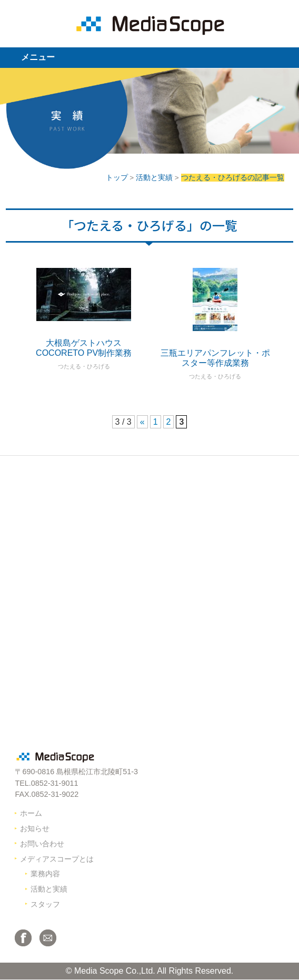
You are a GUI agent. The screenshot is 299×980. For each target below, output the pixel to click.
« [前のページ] (142, 422)
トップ (117, 178)
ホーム (31, 813)
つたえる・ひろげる (84, 366)
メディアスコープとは (57, 859)
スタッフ (45, 904)
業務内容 (45, 874)
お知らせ (35, 828)
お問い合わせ (42, 844)
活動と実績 (154, 178)
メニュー (38, 57)
